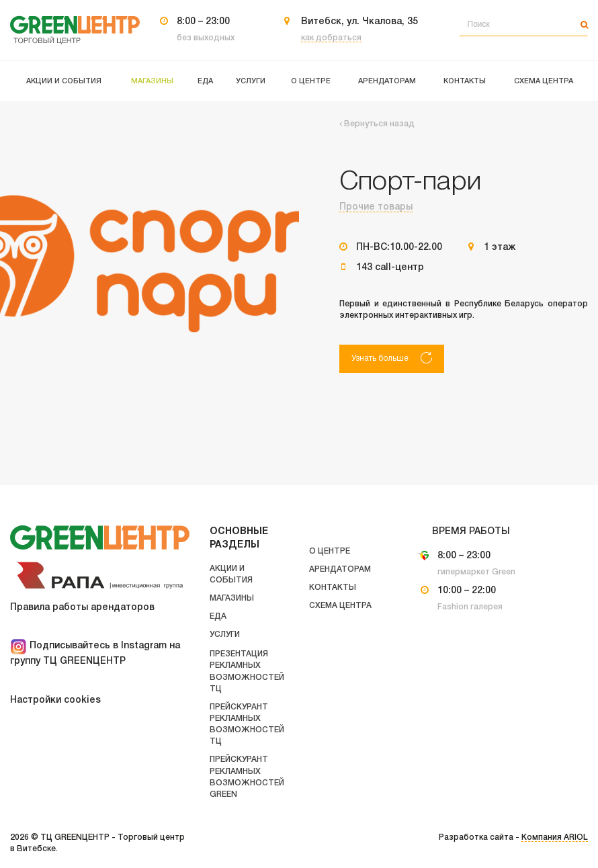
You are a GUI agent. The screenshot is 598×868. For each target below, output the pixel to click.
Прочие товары (376, 207)
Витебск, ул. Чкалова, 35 (359, 22)
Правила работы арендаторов (82, 608)
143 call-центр (390, 268)
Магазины (232, 598)
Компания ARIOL (555, 837)
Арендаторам (340, 569)
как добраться (331, 38)
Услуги (225, 635)
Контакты (333, 588)
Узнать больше (392, 358)
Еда (218, 616)
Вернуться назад (377, 124)
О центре (330, 551)
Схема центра (340, 606)
